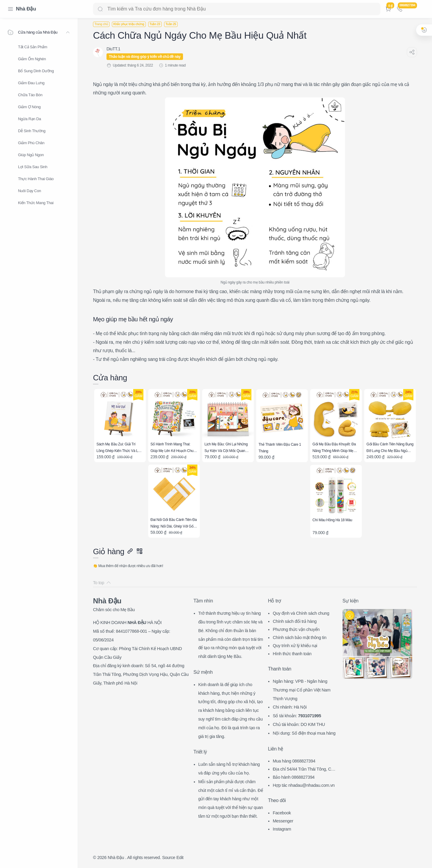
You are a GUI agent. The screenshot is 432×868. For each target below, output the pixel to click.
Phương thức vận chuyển (296, 629)
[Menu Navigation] (10, 9)
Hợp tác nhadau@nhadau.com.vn (304, 785)
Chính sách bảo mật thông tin (300, 638)
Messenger (283, 821)
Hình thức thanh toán (292, 654)
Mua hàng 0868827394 (294, 761)
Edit (180, 858)
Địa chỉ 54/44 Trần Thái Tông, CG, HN (304, 770)
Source (169, 858)
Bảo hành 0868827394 (294, 777)
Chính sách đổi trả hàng (295, 621)
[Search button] (100, 9)
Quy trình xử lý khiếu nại (295, 646)
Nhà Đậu (26, 9)
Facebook (282, 813)
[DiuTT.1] (113, 49)
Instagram (282, 829)
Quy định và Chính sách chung (301, 613)
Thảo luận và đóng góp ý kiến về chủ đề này (145, 57)
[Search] (237, 9)
